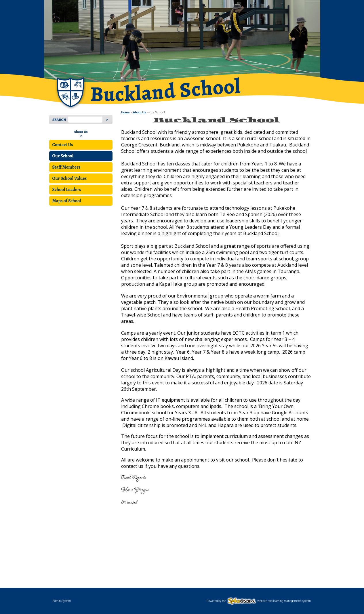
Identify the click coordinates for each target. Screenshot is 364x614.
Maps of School (67, 201)
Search (59, 120)
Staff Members (66, 167)
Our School (63, 156)
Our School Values (70, 178)
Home (125, 112)
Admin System (62, 601)
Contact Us (63, 145)
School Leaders (67, 190)
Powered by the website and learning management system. (259, 601)
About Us (81, 132)
